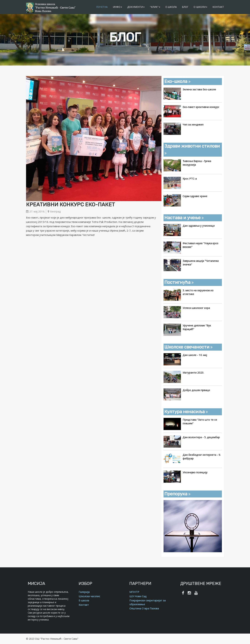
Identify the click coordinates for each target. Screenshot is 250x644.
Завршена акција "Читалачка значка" (201, 263)
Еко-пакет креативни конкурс (201, 107)
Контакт (218, 7)
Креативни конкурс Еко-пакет (70, 205)
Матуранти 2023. (193, 372)
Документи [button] (136, 7)
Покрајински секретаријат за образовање (147, 602)
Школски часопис (89, 596)
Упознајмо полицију (195, 472)
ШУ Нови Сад (138, 596)
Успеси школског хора (196, 308)
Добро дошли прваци (196, 390)
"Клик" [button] (155, 7)
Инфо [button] (117, 7)
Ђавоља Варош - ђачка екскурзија (197, 163)
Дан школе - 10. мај (195, 355)
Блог (185, 7)
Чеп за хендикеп (193, 124)
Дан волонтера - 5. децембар (201, 437)
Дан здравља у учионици (199, 226)
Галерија (84, 592)
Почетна (102, 7)
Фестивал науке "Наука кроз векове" (200, 245)
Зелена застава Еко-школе (199, 89)
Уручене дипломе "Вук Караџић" (197, 327)
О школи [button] (200, 7)
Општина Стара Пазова (144, 608)
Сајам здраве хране (195, 196)
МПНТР (134, 592)
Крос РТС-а (190, 179)
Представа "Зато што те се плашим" (200, 421)
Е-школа (171, 7)
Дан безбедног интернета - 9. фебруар (202, 457)
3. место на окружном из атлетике (198, 292)
